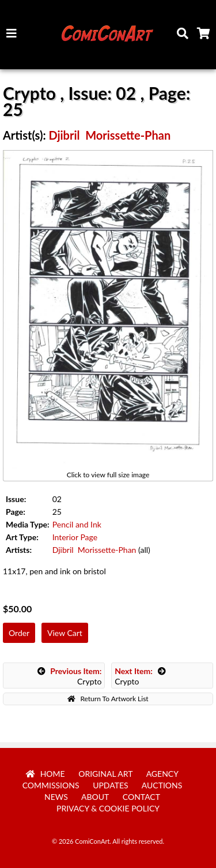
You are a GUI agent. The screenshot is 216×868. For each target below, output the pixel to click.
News (56, 797)
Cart (206, 36)
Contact (141, 797)
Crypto (70, 676)
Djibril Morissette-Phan (109, 135)
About (95, 797)
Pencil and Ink (77, 524)
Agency (162, 774)
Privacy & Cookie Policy (108, 808)
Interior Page (75, 537)
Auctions (162, 785)
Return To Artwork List (108, 699)
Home (46, 774)
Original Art (105, 774)
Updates (111, 785)
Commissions (51, 785)
